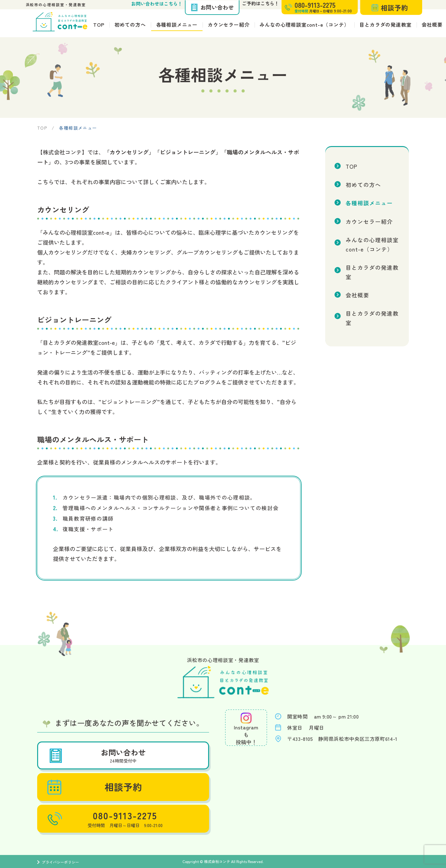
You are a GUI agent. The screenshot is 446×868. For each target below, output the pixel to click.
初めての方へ (130, 24)
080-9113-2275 (104, 819)
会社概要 (357, 275)
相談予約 (390, 7)
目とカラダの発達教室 (385, 24)
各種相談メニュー (177, 24)
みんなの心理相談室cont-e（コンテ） (304, 24)
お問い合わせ (212, 7)
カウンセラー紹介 (229, 24)
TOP (99, 24)
